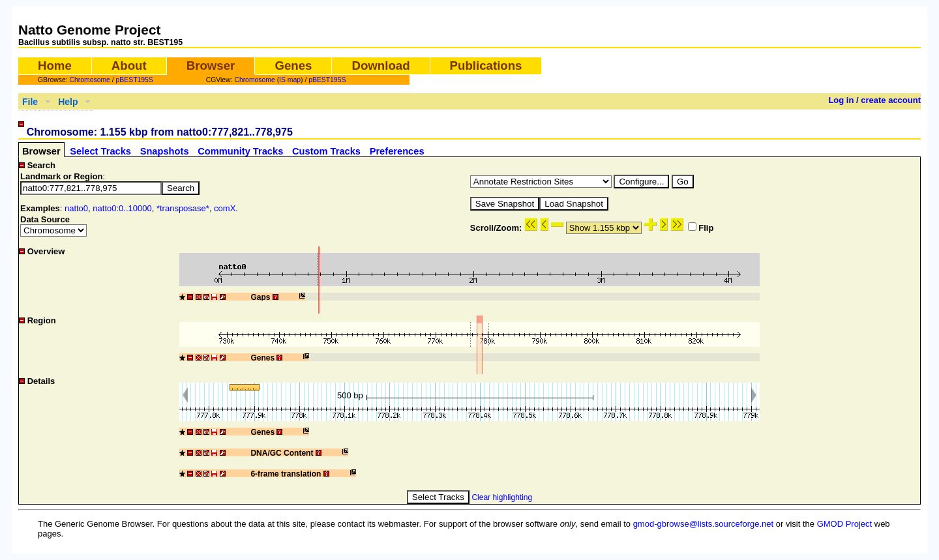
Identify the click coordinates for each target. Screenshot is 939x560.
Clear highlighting (502, 497)
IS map (290, 80)
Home (55, 66)
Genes (293, 66)
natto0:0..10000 (122, 208)
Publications (486, 66)
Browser (211, 66)
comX (225, 208)
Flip (701, 228)
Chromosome (90, 80)
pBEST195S (135, 80)
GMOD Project (845, 524)
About (129, 66)
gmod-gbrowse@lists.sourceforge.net (704, 524)
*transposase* (183, 208)
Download (380, 66)
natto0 (76, 208)
